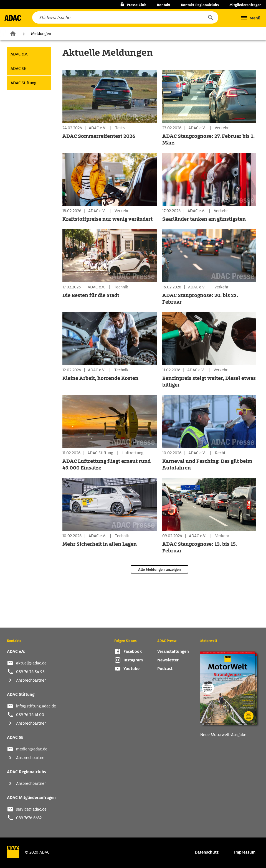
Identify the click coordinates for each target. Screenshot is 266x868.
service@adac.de (31, 809)
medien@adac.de (32, 749)
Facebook (133, 651)
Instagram (133, 660)
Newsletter (168, 660)
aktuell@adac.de (31, 663)
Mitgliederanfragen (245, 5)
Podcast (165, 669)
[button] (210, 17)
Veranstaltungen (173, 651)
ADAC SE (18, 68)
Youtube (131, 669)
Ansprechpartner (31, 680)
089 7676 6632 (29, 818)
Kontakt (164, 5)
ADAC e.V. (19, 54)
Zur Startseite (13, 33)
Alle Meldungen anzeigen (159, 569)
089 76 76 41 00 (30, 715)
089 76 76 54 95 (30, 672)
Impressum (245, 852)
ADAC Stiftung (23, 83)
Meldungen (41, 34)
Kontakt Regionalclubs (200, 5)
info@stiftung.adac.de (36, 706)
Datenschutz (207, 852)
